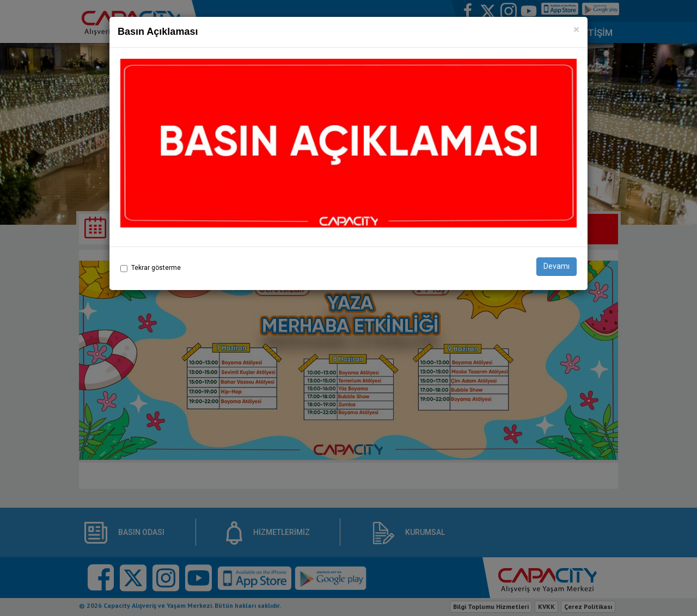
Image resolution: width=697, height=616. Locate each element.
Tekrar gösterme (156, 268)
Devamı (557, 266)
